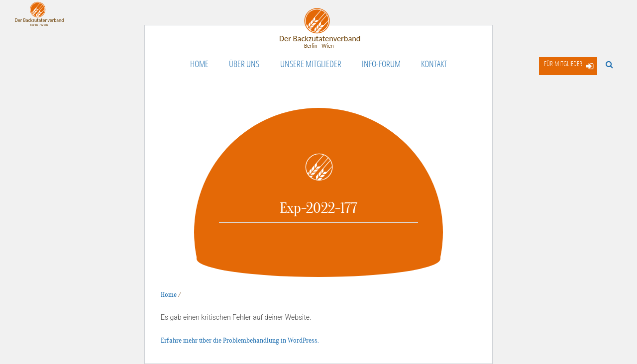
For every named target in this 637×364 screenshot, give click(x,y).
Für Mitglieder (563, 63)
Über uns (244, 64)
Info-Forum (381, 64)
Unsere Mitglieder (311, 64)
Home (199, 64)
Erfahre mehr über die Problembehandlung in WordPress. (240, 340)
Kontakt (434, 64)
